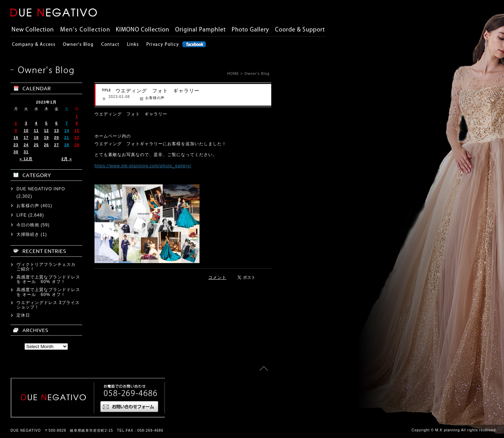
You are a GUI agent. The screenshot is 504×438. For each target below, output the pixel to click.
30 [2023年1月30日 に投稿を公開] (16, 152)
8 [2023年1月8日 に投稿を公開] (77, 123)
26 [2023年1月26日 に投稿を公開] (46, 145)
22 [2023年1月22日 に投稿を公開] (77, 137)
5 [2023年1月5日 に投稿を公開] (46, 123)
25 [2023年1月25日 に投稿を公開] (36, 145)
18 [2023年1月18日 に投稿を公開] (36, 137)
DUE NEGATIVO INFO (41, 189)
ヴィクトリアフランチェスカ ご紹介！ (48, 267)
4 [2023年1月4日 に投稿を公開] (36, 123)
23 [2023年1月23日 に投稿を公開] (16, 145)
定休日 (23, 315)
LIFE (22, 215)
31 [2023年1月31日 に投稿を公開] (26, 152)
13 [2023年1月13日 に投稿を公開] (56, 130)
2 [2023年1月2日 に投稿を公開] (16, 123)
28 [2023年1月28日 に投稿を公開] (66, 145)
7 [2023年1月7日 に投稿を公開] (67, 123)
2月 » (66, 159)
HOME (233, 74)
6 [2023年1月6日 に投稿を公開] (57, 123)
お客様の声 (155, 98)
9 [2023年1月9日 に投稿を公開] (16, 130)
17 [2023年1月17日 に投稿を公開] (26, 137)
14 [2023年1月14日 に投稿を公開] (66, 130)
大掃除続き (28, 234)
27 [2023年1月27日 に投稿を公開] (56, 145)
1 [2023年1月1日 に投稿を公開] (77, 116)
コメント (217, 277)
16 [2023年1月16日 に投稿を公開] (16, 137)
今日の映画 (28, 225)
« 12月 (26, 159)
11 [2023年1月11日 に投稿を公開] (36, 130)
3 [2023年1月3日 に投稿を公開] (26, 123)
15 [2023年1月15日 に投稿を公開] (77, 130)
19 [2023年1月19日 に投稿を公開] (46, 137)
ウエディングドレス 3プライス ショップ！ (50, 305)
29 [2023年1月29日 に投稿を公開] (77, 145)
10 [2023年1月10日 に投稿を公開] (26, 130)
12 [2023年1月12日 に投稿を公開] (46, 130)
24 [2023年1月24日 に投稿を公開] (26, 145)
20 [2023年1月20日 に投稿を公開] (56, 137)
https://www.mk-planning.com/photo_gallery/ (143, 166)
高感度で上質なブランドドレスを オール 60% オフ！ (48, 279)
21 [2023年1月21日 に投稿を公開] (66, 137)
